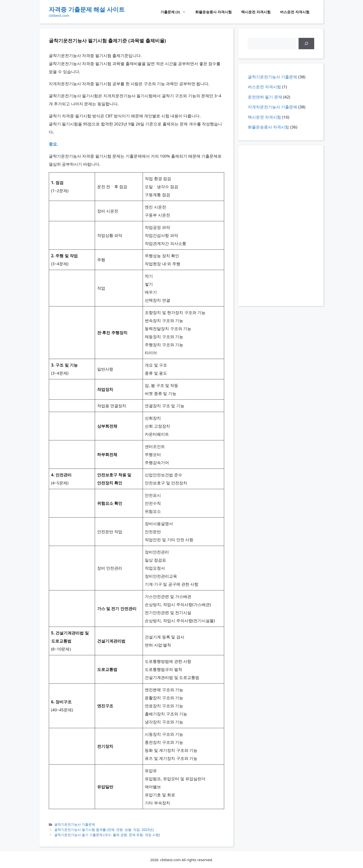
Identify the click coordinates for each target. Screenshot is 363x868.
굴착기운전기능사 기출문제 (75, 824)
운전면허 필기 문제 (265, 97)
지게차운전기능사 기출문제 (272, 107)
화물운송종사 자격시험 (213, 12)
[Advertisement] (281, 226)
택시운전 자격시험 (256, 12)
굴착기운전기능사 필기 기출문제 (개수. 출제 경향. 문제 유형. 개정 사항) (107, 835)
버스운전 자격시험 (295, 12)
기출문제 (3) (176, 12)
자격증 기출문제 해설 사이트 (87, 9)
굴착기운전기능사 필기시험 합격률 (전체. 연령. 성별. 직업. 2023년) (104, 830)
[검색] (306, 44)
